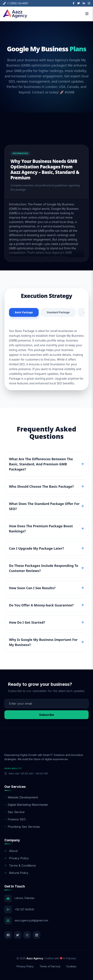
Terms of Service (50, 966)
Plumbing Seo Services (22, 827)
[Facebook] (74, 3)
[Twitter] (79, 3)
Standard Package (58, 312)
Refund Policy (16, 873)
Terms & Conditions (20, 865)
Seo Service (14, 812)
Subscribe (47, 715)
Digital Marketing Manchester (26, 805)
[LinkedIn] (84, 3)
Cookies (71, 966)
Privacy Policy (17, 858)
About (11, 851)
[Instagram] (89, 3)
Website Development (21, 797)
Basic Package (24, 312)
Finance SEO (15, 819)
